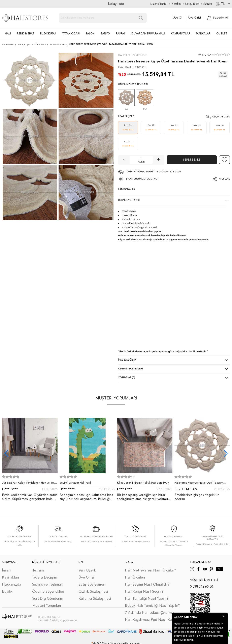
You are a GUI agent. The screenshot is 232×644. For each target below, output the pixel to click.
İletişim (38, 570)
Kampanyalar (180, 34)
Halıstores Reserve (133, 55)
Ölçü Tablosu (221, 117)
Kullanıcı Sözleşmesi (95, 599)
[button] (226, 453)
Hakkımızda (12, 585)
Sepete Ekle (192, 160)
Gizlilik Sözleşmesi (93, 592)
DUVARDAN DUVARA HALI (148, 34)
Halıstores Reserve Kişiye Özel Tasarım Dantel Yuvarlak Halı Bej (199, 484)
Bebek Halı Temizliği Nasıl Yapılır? (152, 606)
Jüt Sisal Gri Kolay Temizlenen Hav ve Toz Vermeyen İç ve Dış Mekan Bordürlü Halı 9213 (29, 484)
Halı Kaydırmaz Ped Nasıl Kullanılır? (154, 620)
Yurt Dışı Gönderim (48, 599)
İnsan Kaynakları (10, 574)
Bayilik (7, 592)
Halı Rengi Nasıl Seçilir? (144, 592)
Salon (90, 34)
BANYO (105, 34)
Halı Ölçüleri (135, 578)
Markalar (203, 34)
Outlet (222, 34)
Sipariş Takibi (159, 4)
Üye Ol (177, 18)
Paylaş (224, 179)
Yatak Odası (71, 34)
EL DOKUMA (48, 34)
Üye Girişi (195, 18)
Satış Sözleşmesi (92, 585)
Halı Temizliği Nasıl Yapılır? (147, 599)
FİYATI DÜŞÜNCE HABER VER (142, 179)
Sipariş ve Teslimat (47, 585)
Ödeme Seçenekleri (48, 592)
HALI (8, 34)
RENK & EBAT (26, 34)
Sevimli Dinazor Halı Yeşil (75, 483)
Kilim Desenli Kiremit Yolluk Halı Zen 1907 (143, 483)
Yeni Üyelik (87, 570)
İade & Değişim (45, 578)
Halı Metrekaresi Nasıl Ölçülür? (150, 570)
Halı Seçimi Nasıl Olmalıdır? (147, 585)
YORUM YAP (205, 55)
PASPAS (121, 34)
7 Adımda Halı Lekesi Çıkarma (149, 613)
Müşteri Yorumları (47, 606)
